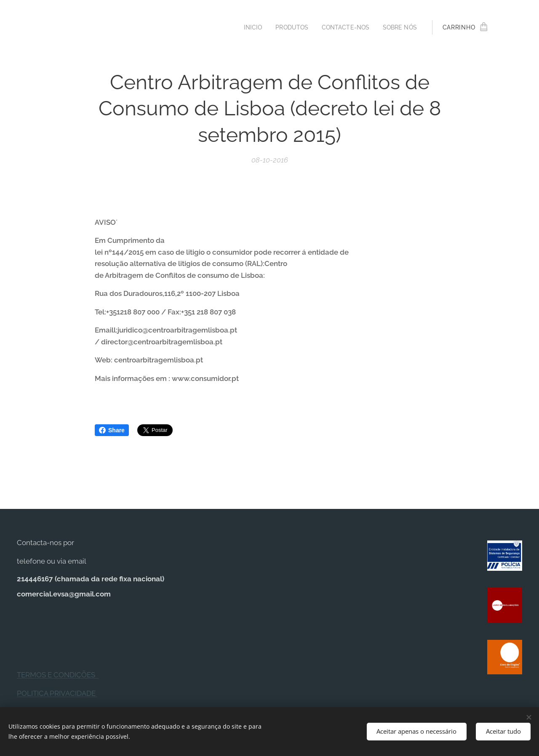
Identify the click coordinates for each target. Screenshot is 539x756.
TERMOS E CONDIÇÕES (58, 675)
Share (112, 430)
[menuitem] (247, 27)
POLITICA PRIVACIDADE (57, 693)
